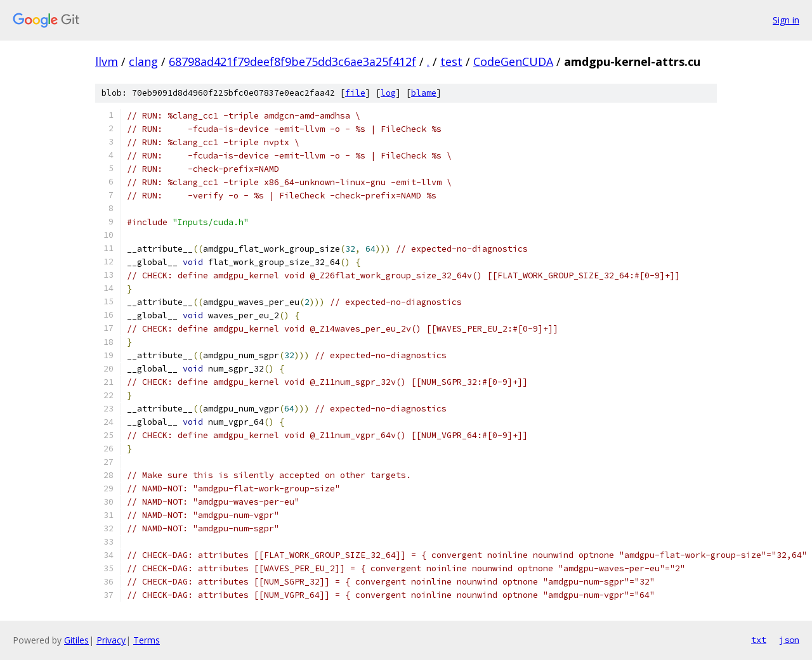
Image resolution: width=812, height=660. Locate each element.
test (451, 61)
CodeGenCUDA (513, 61)
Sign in (786, 20)
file (355, 93)
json (789, 640)
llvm (107, 61)
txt (759, 640)
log (388, 93)
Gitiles (76, 640)
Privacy (111, 640)
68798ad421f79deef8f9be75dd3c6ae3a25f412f (292, 61)
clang (143, 61)
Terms (147, 640)
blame (424, 93)
